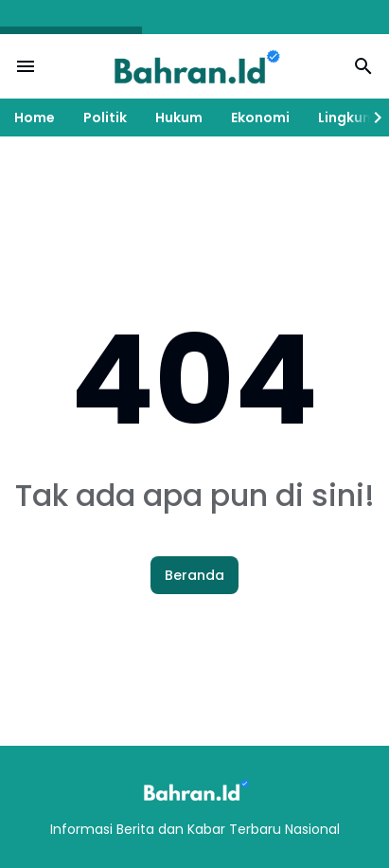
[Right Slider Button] (370, 118)
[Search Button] (363, 66)
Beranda (194, 575)
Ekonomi (260, 118)
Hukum (179, 118)
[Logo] (195, 790)
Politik (105, 118)
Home (35, 118)
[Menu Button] (26, 66)
